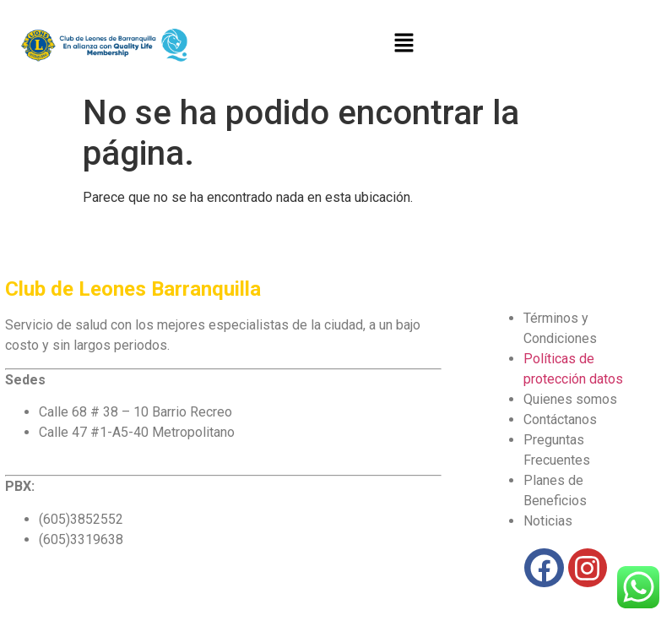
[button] (404, 43)
